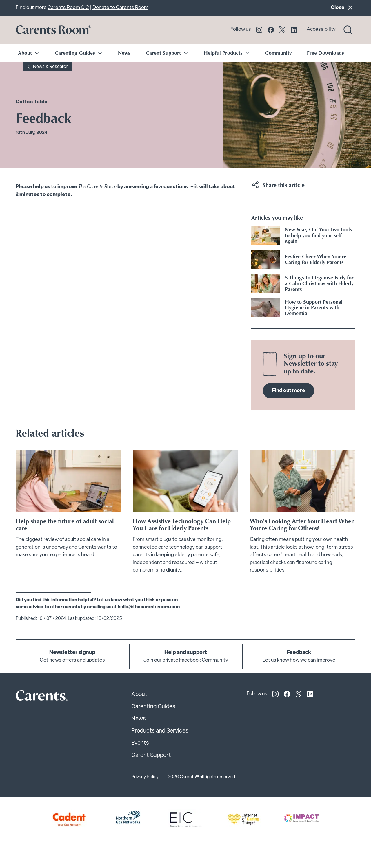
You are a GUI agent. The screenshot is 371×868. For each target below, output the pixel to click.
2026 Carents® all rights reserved (201, 777)
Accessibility (321, 29)
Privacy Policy (145, 777)
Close (343, 7)
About (139, 695)
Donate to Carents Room (120, 8)
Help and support (186, 653)
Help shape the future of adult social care (65, 524)
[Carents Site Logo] (32, 697)
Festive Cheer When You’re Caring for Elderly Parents (316, 259)
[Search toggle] (348, 30)
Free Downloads (325, 53)
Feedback (299, 653)
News (124, 53)
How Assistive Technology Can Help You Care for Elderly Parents (182, 524)
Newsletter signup (72, 653)
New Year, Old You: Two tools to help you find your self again (319, 235)
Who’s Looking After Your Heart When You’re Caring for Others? (302, 524)
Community (278, 53)
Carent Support (151, 755)
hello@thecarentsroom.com (149, 607)
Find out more (289, 391)
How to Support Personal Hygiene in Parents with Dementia (314, 307)
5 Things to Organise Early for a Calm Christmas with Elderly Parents (319, 283)
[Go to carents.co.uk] (53, 30)
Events (140, 743)
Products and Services (160, 731)
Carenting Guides (153, 707)
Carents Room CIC (68, 8)
